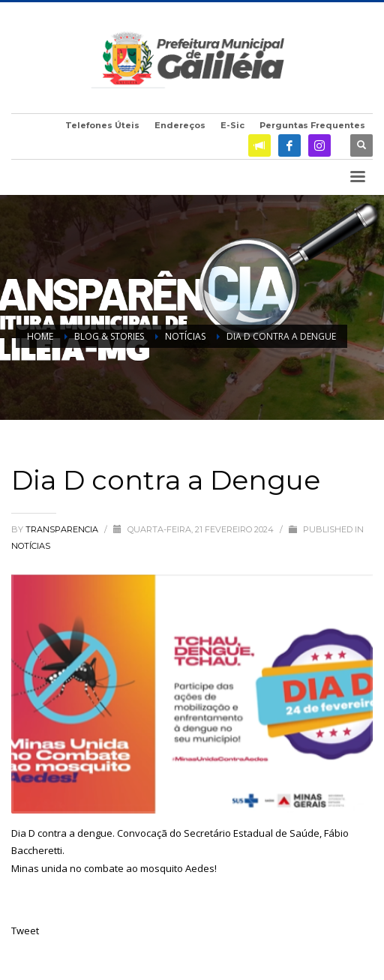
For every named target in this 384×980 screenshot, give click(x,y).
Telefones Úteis (102, 125)
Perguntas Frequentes (312, 125)
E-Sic (232, 125)
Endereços (180, 125)
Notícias (31, 546)
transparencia (63, 529)
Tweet (25, 931)
